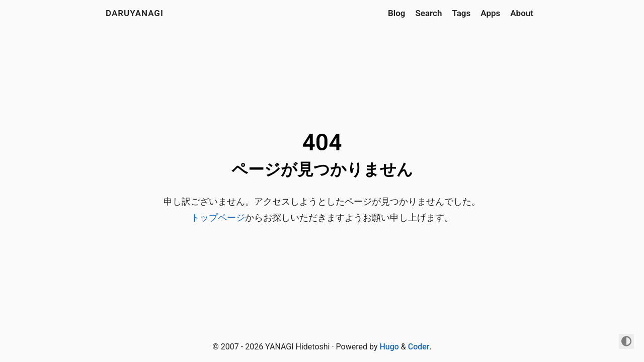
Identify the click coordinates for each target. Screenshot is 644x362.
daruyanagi (135, 13)
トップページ (218, 217)
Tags (461, 13)
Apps (490, 13)
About (522, 13)
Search (428, 13)
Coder (419, 347)
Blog (397, 13)
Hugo (389, 347)
